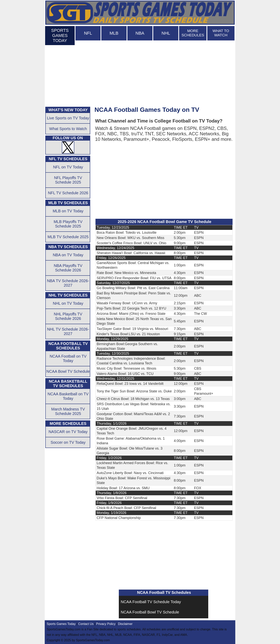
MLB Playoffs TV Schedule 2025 (68, 224)
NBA (140, 33)
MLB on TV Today (68, 211)
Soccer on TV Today (68, 442)
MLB (114, 33)
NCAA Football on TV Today (68, 358)
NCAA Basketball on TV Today (68, 396)
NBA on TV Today (68, 255)
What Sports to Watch (68, 129)
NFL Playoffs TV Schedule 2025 (68, 180)
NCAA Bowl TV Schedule (68, 371)
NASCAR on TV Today (68, 432)
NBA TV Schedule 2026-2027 (68, 283)
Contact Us (86, 624)
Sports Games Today (61, 624)
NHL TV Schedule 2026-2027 (68, 331)
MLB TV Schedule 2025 (68, 237)
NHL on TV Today (68, 303)
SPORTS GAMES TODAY (60, 35)
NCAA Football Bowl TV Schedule (150, 612)
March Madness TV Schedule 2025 (68, 411)
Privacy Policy (106, 624)
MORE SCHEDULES (193, 33)
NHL (166, 33)
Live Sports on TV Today (68, 118)
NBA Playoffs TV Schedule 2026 (68, 268)
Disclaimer (125, 624)
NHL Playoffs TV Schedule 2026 (68, 316)
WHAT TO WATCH (221, 33)
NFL (88, 33)
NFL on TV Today (68, 167)
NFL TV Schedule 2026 (68, 193)
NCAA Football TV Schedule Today (151, 602)
